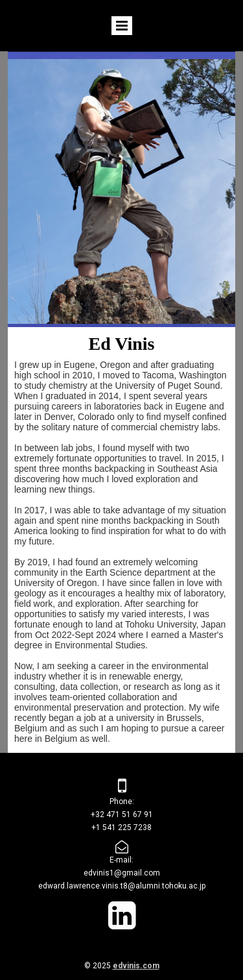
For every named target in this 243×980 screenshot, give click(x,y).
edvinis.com (136, 966)
